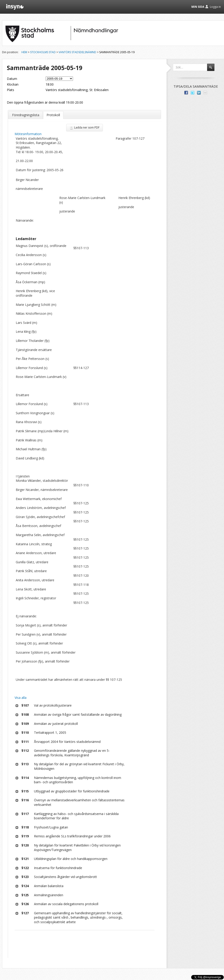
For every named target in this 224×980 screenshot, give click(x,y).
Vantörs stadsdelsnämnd (77, 52)
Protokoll (53, 115)
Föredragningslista (26, 115)
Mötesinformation (28, 134)
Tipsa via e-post (205, 93)
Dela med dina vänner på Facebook (186, 93)
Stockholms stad (43, 52)
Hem (24, 52)
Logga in (215, 7)
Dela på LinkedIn (199, 93)
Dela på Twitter (193, 93)
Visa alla (21, 698)
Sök (213, 69)
